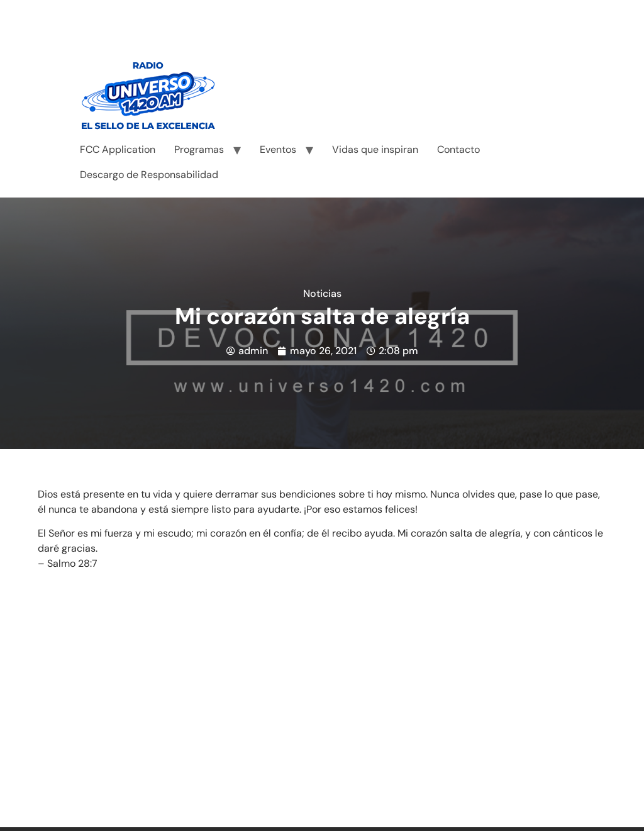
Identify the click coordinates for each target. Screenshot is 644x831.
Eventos (278, 149)
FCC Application (118, 149)
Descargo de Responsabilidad (149, 175)
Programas (199, 149)
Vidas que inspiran (375, 149)
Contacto (458, 149)
